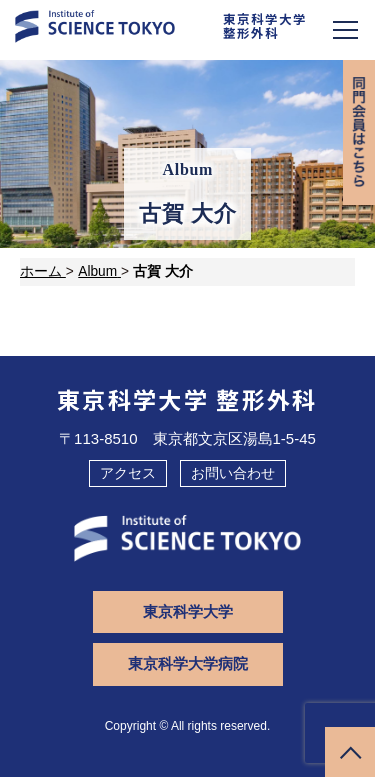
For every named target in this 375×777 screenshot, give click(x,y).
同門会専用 (359, 132)
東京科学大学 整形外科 (187, 399)
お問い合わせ (233, 473)
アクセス (128, 473)
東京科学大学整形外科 (265, 26)
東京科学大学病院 (188, 663)
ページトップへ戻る (350, 752)
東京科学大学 (188, 611)
